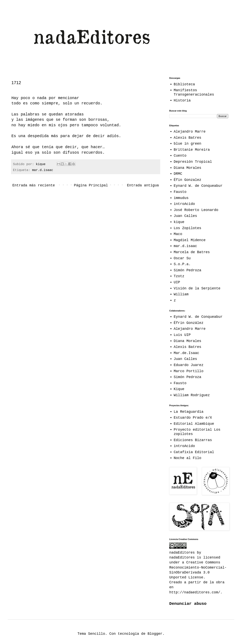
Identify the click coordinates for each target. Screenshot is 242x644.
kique (179, 222)
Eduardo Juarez (189, 365)
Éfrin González (189, 323)
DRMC (178, 174)
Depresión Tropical (193, 162)
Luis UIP (182, 335)
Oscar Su (182, 258)
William (181, 294)
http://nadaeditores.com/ (195, 592)
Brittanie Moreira (192, 150)
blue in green (188, 144)
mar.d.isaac (43, 170)
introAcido (184, 204)
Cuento (180, 156)
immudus (181, 198)
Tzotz (179, 276)
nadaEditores (182, 558)
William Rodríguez (192, 395)
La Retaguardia (189, 412)
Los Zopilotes (188, 228)
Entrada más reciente (34, 185)
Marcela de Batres (192, 252)
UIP (177, 282)
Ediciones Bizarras (193, 440)
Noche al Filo (188, 458)
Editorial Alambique (194, 424)
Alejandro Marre (190, 132)
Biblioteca (184, 84)
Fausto (180, 192)
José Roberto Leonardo (196, 210)
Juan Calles (185, 216)
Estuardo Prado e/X (193, 418)
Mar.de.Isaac (187, 353)
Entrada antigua (143, 185)
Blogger (155, 634)
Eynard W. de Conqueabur (198, 186)
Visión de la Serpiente (197, 288)
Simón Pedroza (188, 270)
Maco (178, 234)
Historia (182, 100)
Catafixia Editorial (194, 452)
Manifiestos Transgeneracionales (194, 92)
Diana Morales (188, 168)
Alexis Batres (188, 138)
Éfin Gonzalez (188, 180)
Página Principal (91, 185)
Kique (179, 389)
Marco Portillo (189, 371)
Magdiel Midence (190, 240)
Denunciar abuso (188, 604)
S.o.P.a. (182, 264)
